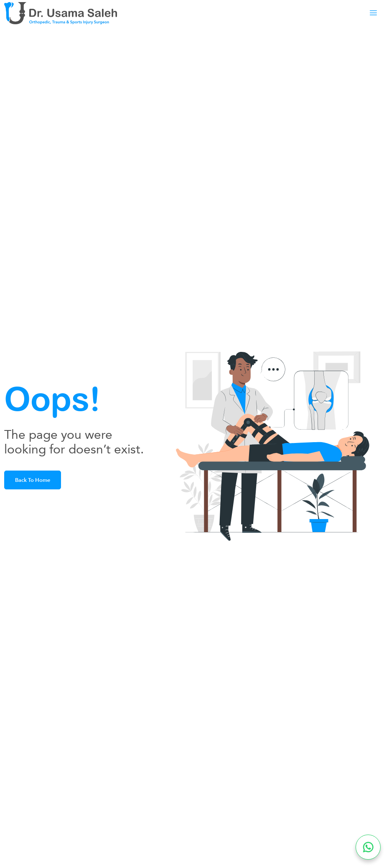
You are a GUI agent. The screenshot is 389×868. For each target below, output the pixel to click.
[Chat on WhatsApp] (368, 847)
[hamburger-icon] (370, 13)
